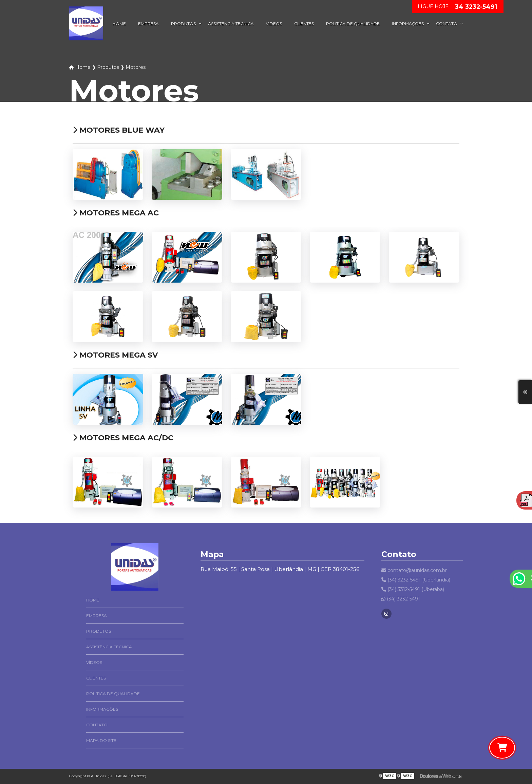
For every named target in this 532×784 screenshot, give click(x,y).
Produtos (183, 24)
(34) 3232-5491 (401, 599)
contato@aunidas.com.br (414, 570)
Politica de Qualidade (353, 24)
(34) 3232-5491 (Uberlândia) (416, 580)
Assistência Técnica (231, 24)
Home (119, 24)
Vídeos (274, 24)
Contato (447, 24)
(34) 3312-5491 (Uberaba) (413, 589)
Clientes (304, 24)
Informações (408, 24)
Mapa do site (101, 740)
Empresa (148, 24)
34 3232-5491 (476, 7)
